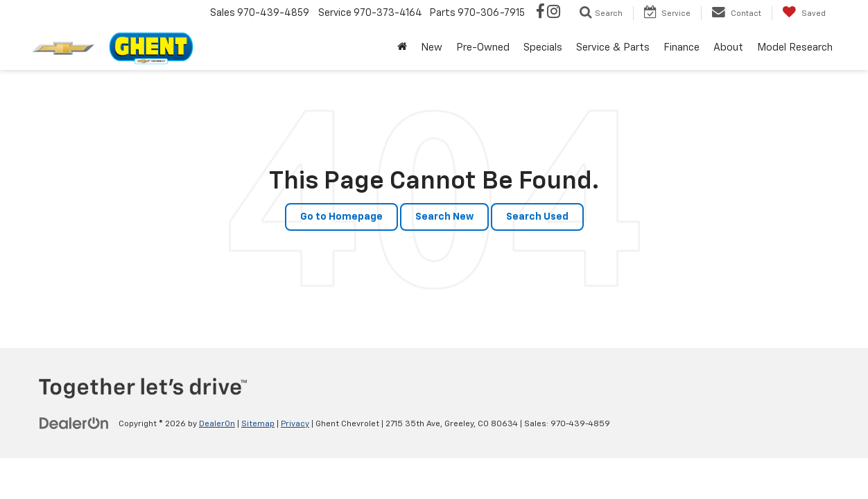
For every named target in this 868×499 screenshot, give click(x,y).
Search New (444, 217)
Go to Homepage (341, 217)
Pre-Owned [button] (483, 47)
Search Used (537, 217)
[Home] (402, 48)
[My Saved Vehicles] (804, 13)
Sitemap (258, 424)
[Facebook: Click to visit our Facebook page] (540, 13)
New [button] (432, 47)
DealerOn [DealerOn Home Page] (217, 424)
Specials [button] (543, 47)
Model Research (795, 47)
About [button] (728, 47)
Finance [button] (682, 47)
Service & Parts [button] (613, 47)
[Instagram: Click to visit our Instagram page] (554, 13)
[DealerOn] (74, 423)
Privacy (295, 424)
